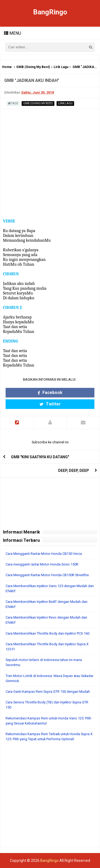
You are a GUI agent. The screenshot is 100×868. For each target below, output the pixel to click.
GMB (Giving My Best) (33, 67)
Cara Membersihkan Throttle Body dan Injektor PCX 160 (47, 633)
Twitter (50, 404)
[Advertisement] (50, 797)
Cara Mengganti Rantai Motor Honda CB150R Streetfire (47, 575)
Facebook (50, 393)
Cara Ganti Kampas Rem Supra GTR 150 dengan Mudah (48, 692)
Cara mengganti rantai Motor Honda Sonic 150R (42, 564)
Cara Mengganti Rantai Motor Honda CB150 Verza (44, 554)
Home (7, 67)
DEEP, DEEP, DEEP (74, 471)
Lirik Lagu (61, 67)
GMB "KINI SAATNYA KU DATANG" (40, 457)
